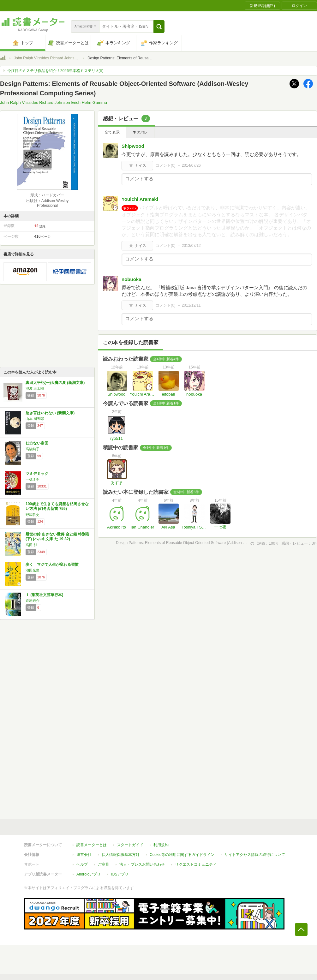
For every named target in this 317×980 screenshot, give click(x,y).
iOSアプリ (120, 874)
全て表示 (112, 132)
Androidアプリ (89, 874)
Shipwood (133, 146)
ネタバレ (140, 132)
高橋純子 (33, 449)
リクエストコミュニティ (196, 864)
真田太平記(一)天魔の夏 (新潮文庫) (55, 383)
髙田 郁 (31, 545)
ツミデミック (37, 474)
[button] (159, 27)
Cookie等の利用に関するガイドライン (182, 855)
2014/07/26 (191, 165)
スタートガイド (130, 845)
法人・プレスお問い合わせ (142, 864)
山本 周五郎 (35, 419)
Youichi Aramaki (140, 199)
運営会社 (84, 855)
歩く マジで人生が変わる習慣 (52, 565)
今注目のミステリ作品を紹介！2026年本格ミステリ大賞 (55, 71)
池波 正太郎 (35, 388)
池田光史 (33, 570)
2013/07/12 (191, 246)
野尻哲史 (33, 515)
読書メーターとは (92, 845)
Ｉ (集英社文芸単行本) (44, 595)
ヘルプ (82, 864)
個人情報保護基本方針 (121, 855)
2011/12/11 (191, 305)
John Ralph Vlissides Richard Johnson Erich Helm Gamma (63, 58)
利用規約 (161, 845)
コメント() (166, 165)
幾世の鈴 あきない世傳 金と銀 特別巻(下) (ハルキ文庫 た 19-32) (57, 537)
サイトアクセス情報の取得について (255, 855)
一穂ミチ (33, 479)
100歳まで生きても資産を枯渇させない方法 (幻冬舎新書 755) (57, 506)
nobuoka (132, 279)
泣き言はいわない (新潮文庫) (50, 413)
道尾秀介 (33, 601)
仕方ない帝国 (37, 443)
